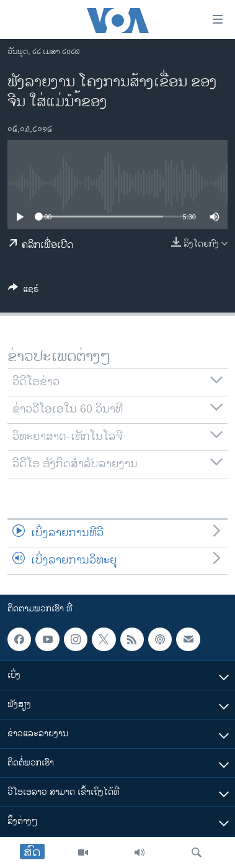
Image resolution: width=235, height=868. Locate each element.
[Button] (24, 291)
